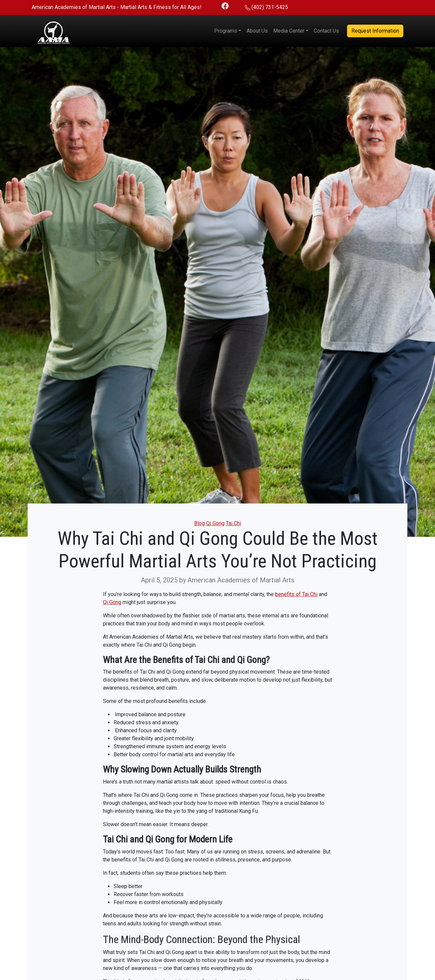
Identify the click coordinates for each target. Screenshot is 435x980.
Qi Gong (215, 523)
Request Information (375, 31)
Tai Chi (233, 523)
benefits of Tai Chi (296, 594)
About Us (257, 31)
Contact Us (326, 31)
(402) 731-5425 (270, 7)
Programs (226, 31)
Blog (200, 523)
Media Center (289, 31)
